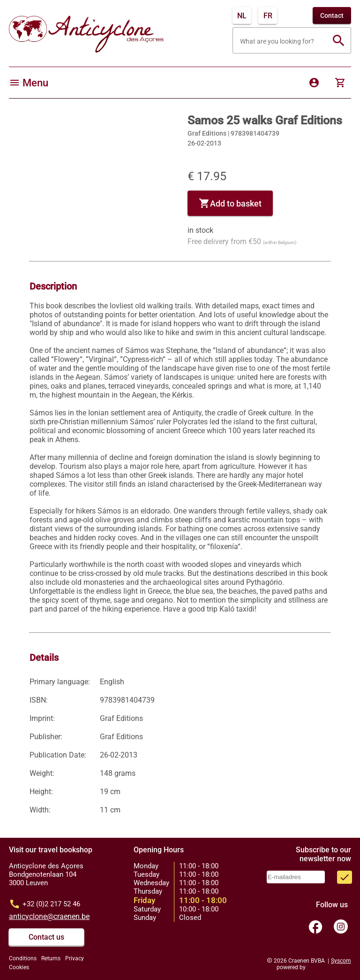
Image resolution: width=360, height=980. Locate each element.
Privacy (75, 958)
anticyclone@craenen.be (49, 916)
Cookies (19, 967)
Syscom (341, 961)
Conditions (23, 958)
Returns (51, 958)
